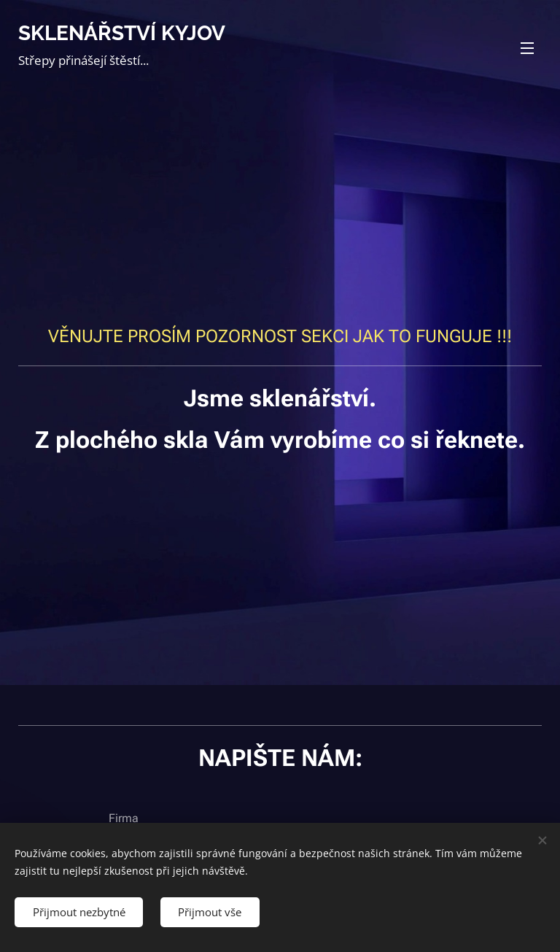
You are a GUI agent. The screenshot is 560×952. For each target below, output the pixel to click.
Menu (527, 48)
